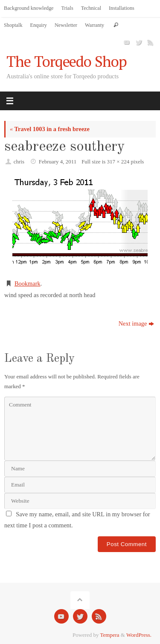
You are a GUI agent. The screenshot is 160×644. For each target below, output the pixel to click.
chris (19, 162)
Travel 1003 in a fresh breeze (50, 129)
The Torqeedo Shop (67, 62)
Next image (137, 323)
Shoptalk (13, 25)
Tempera (110, 635)
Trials (67, 8)
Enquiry (39, 25)
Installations (122, 8)
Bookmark (28, 283)
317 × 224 (118, 162)
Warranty (95, 25)
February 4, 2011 (58, 162)
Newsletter (66, 25)
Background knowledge (29, 8)
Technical (91, 8)
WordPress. (139, 635)
